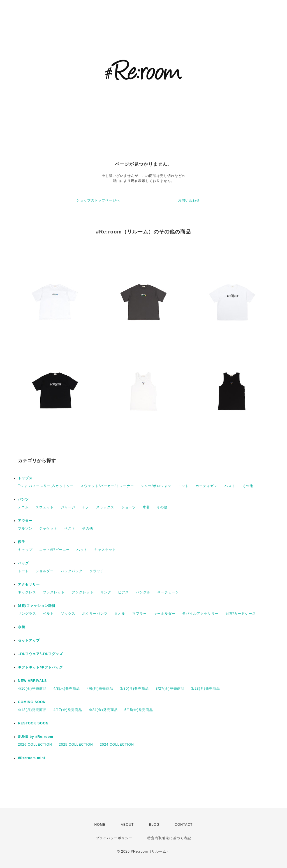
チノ (86, 507)
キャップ (25, 550)
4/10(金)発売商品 (32, 689)
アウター (25, 521)
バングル (143, 592)
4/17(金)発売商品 (68, 710)
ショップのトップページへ (98, 200)
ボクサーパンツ (95, 614)
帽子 (22, 542)
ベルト (48, 614)
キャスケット (105, 550)
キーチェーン (168, 592)
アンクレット (83, 592)
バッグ (23, 563)
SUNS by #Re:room (36, 737)
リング (106, 592)
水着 (146, 507)
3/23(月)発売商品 (205, 689)
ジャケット (48, 528)
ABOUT (127, 825)
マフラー (140, 614)
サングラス (27, 614)
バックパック (72, 571)
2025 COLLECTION (76, 745)
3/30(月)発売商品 (135, 689)
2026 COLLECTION (35, 745)
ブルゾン (25, 528)
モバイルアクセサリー (200, 614)
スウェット (45, 507)
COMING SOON (32, 702)
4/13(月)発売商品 (32, 710)
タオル (120, 614)
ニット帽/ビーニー (54, 550)
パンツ (23, 499)
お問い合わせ (189, 200)
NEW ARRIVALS (32, 681)
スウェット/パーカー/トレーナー (107, 486)
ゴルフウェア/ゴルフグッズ (40, 654)
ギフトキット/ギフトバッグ (40, 667)
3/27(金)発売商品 (170, 689)
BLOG (154, 825)
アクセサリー (29, 584)
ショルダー (45, 571)
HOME (100, 825)
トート (23, 571)
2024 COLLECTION (117, 745)
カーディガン (207, 486)
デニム (23, 507)
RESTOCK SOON (33, 723)
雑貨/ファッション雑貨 (37, 606)
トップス (25, 478)
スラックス (105, 507)
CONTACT (184, 825)
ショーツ (129, 507)
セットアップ (29, 640)
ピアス (123, 592)
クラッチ (97, 571)
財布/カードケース (241, 614)
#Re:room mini (32, 758)
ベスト (230, 486)
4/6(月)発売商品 (100, 689)
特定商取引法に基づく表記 (169, 838)
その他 (248, 486)
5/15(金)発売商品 (139, 710)
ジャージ (68, 507)
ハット (82, 550)
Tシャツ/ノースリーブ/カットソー (46, 486)
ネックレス (27, 592)
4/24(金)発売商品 (103, 710)
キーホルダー (165, 614)
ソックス (68, 614)
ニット (183, 486)
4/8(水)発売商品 (67, 689)
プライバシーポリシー (114, 838)
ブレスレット (54, 592)
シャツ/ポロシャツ (156, 486)
